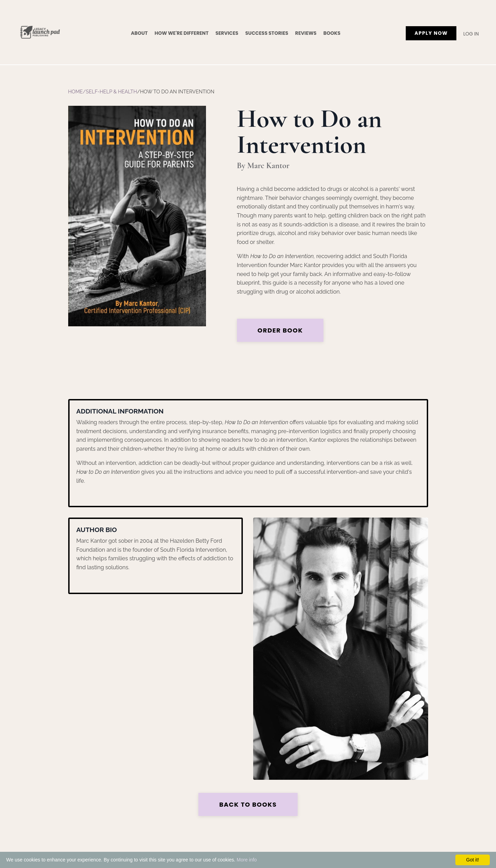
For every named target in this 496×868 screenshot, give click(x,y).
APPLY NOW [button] (431, 33)
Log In (471, 34)
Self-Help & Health (111, 91)
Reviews (306, 33)
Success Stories (267, 33)
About (139, 33)
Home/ (77, 91)
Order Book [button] (280, 330)
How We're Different (182, 33)
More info (247, 860)
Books (332, 33)
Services (227, 33)
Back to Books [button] (248, 804)
